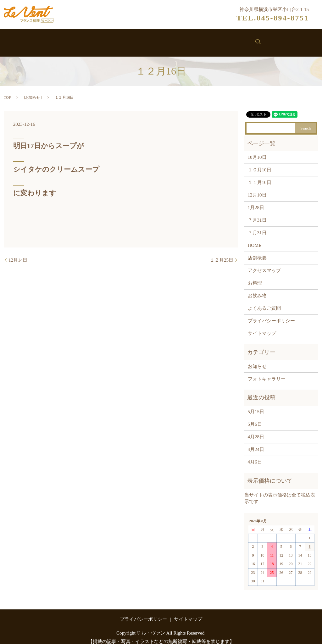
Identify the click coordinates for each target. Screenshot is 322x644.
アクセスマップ (264, 264)
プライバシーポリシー (271, 314)
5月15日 (256, 405)
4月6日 (255, 456)
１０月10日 (260, 164)
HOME (255, 239)
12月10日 (257, 189)
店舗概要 (257, 252)
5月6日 (255, 418)
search (271, 40)
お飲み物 (169, 40)
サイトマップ (262, 327)
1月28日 (256, 201)
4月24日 (256, 443)
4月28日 (256, 430)
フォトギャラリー (267, 372)
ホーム (54, 40)
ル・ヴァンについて (97, 40)
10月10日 (257, 151)
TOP (7, 91)
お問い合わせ (239, 40)
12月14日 (18, 253)
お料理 (139, 40)
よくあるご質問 (264, 302)
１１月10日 (260, 176)
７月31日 (257, 214)
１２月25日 (222, 253)
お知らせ (202, 40)
